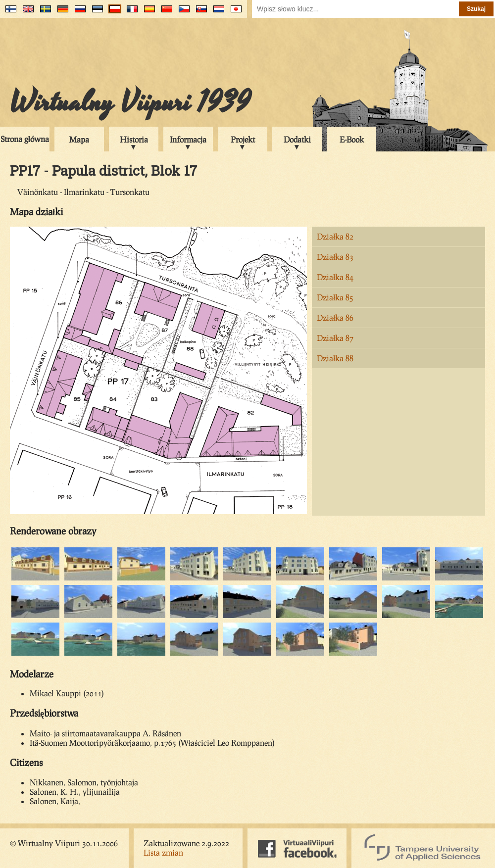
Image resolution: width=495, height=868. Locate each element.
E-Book (352, 139)
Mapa (79, 139)
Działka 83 (335, 257)
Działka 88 (335, 358)
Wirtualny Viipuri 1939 (130, 102)
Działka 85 (335, 297)
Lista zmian (163, 852)
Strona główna (25, 139)
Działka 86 (335, 317)
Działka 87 (335, 338)
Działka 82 (335, 236)
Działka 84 (335, 277)
